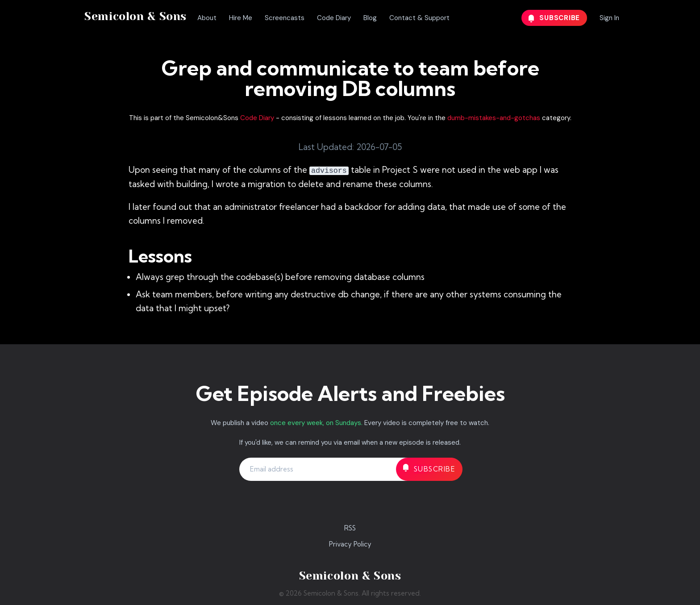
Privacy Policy (350, 544)
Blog (370, 18)
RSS (350, 528)
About (207, 18)
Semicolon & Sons (135, 16)
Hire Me (241, 18)
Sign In (609, 18)
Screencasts (285, 18)
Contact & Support (419, 18)
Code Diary (334, 18)
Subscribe (554, 18)
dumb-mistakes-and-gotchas (494, 118)
